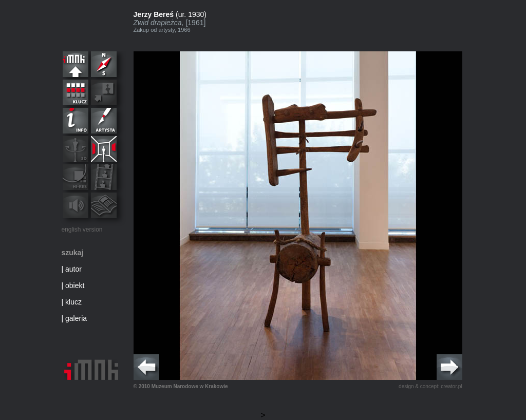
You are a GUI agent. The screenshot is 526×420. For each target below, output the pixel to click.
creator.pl (451, 386)
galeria (76, 318)
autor (73, 269)
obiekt (75, 285)
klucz (73, 302)
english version (82, 230)
